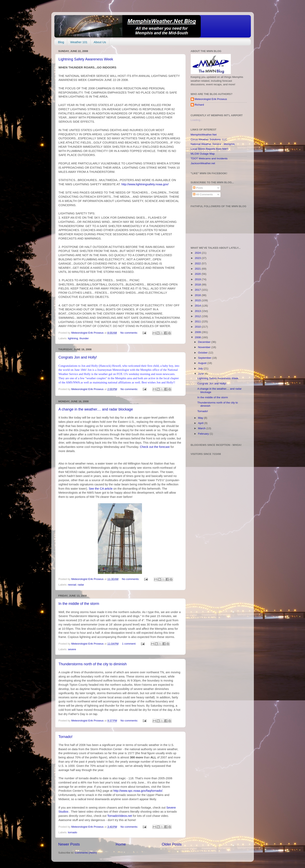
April (201, 423)
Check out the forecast (155, 447)
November (205, 347)
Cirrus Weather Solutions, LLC (209, 139)
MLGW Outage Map (203, 154)
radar (81, 585)
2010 (198, 327)
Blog (61, 42)
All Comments (203, 194)
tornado (73, 832)
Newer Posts (69, 844)
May (201, 418)
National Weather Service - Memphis (213, 144)
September (205, 358)
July (201, 368)
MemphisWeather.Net (204, 135)
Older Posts (172, 844)
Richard (199, 105)
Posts (198, 188)
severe (72, 649)
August (203, 363)
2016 (198, 295)
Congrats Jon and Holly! (78, 357)
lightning (73, 338)
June (201, 374)
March (202, 428)
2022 (198, 263)
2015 (198, 300)
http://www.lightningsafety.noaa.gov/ (145, 184)
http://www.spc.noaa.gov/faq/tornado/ (138, 791)
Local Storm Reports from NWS (210, 149)
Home (121, 844)
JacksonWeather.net (203, 163)
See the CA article (101, 489)
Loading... (197, 120)
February (204, 434)
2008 (198, 337)
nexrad (72, 585)
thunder (84, 338)
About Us (100, 42)
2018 (198, 285)
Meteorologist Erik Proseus (211, 99)
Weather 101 (79, 42)
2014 (198, 306)
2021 (198, 269)
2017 (198, 290)
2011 (198, 321)
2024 (198, 253)
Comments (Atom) (86, 853)
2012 (198, 316)
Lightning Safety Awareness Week (86, 59)
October (203, 353)
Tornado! (66, 737)
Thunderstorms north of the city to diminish (93, 664)
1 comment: (130, 644)
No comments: (129, 333)
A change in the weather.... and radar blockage (96, 409)
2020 (198, 274)
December (205, 342)
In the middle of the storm (79, 604)
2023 (198, 258)
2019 (198, 279)
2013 (198, 311)
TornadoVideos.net (120, 816)
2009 (198, 332)
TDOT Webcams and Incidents (209, 158)
